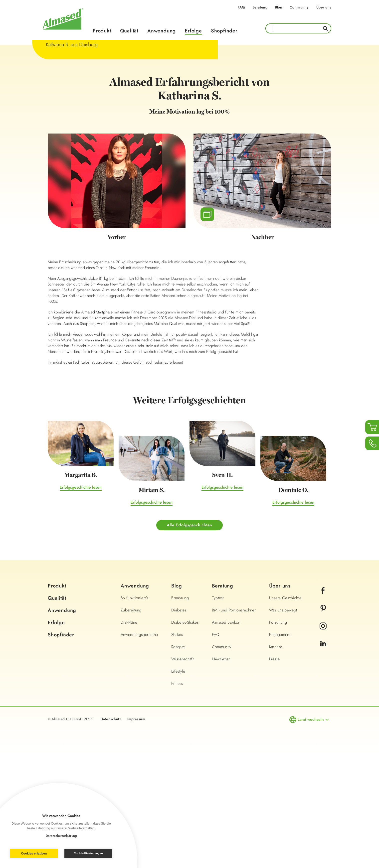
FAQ (241, 7)
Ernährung (180, 712)
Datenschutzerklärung (61, 836)
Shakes (177, 749)
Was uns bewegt (283, 724)
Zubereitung (131, 724)
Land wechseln (311, 833)
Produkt (102, 31)
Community (299, 7)
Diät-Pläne (129, 736)
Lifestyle (178, 785)
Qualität (129, 31)
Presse (275, 773)
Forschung (278, 736)
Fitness (177, 797)
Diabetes (179, 724)
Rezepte (178, 761)
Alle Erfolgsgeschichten (189, 639)
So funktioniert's (134, 712)
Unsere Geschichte (285, 712)
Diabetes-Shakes (185, 736)
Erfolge (193, 31)
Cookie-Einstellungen (88, 853)
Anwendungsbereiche (139, 749)
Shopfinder (224, 31)
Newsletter (221, 773)
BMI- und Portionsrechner (234, 724)
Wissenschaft (183, 773)
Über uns (324, 7)
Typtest (218, 712)
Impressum (136, 833)
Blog (279, 7)
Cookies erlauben (34, 854)
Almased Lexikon (226, 736)
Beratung (260, 7)
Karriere (276, 761)
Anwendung (162, 31)
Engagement (280, 749)
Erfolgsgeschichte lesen (81, 601)
